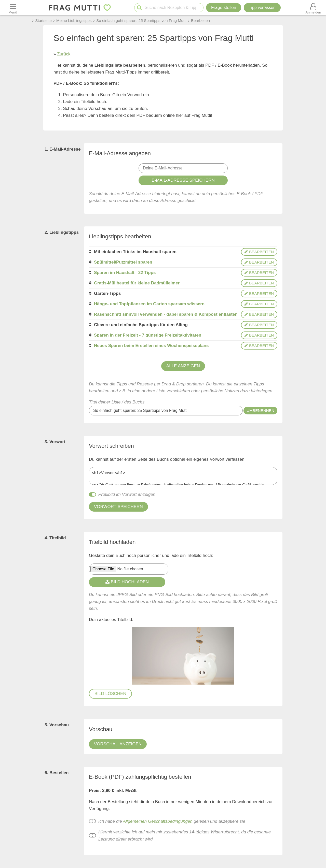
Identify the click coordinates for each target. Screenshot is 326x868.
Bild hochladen (127, 582)
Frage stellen (224, 8)
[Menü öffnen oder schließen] (13, 8)
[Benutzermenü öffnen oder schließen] (313, 8)
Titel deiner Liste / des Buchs (117, 402)
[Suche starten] (139, 8)
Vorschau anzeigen (118, 744)
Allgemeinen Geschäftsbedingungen (158, 821)
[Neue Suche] (201, 5)
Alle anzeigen (183, 366)
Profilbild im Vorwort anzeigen (127, 494)
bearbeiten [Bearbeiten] (259, 252)
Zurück (64, 54)
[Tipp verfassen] (262, 8)
